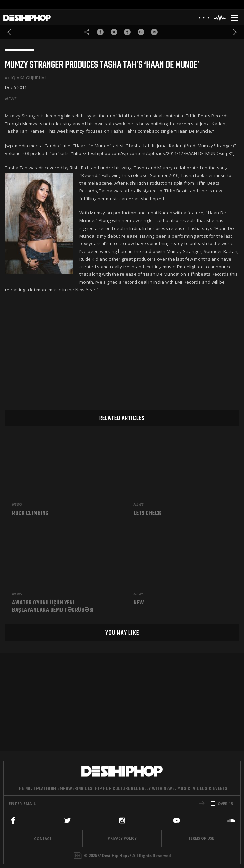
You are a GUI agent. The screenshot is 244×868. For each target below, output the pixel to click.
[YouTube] (177, 821)
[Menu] (235, 18)
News (11, 99)
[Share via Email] (154, 32)
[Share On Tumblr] (127, 32)
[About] (204, 19)
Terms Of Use (201, 838)
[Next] (235, 32)
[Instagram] (122, 821)
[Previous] (9, 32)
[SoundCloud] (231, 821)
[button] (202, 803)
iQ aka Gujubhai (28, 78)
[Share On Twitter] (114, 32)
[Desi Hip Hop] (27, 18)
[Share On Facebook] (100, 32)
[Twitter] (67, 821)
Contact (43, 839)
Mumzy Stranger (23, 116)
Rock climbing (30, 514)
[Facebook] (13, 821)
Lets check (148, 514)
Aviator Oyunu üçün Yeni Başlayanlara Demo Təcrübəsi (53, 607)
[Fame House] (78, 856)
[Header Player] (220, 18)
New (139, 603)
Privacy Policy (122, 838)
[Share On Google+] (141, 32)
